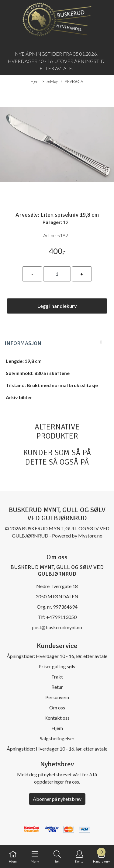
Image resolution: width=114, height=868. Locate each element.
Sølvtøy (50, 82)
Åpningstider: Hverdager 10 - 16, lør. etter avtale (57, 656)
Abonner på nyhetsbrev (57, 799)
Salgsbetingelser (57, 738)
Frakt (57, 677)
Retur (57, 687)
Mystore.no (90, 536)
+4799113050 (61, 617)
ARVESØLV (72, 82)
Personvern (57, 697)
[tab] (57, 343)
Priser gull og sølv (57, 666)
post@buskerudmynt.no (57, 627)
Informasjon (23, 343)
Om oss (57, 707)
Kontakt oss (57, 718)
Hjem (35, 81)
